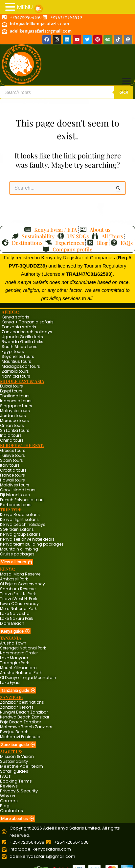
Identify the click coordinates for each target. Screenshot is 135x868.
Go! (124, 92)
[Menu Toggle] (127, 81)
